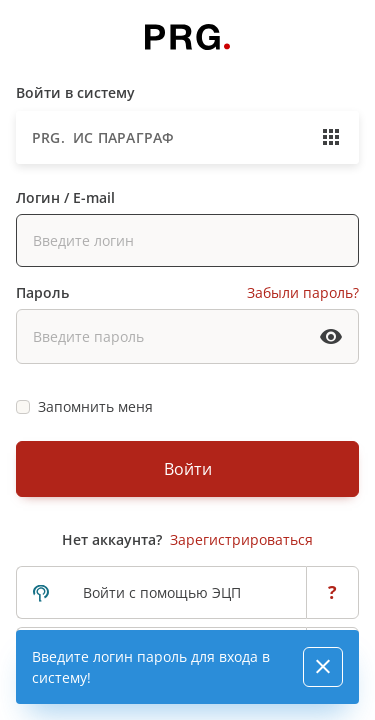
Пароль (42, 292)
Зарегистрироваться (241, 539)
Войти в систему (75, 92)
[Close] (323, 667)
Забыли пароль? (303, 292)
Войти (188, 469)
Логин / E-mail (65, 197)
